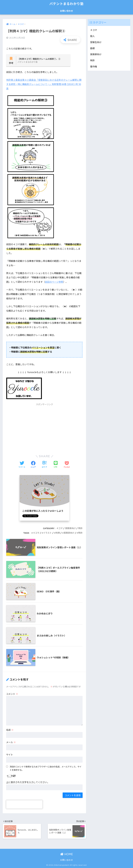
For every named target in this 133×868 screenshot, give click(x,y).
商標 (92, 48)
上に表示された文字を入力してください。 (28, 782)
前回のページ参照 (54, 282)
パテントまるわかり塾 (66, 4)
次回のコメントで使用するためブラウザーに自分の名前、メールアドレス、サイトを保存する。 (46, 768)
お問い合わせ (66, 11)
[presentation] (24, 804)
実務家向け (70, 528)
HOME (67, 854)
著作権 (94, 66)
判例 (58, 533)
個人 (92, 36)
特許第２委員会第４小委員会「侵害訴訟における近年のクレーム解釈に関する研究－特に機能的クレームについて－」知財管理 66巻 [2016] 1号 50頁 (44, 84)
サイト (10, 755)
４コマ (59, 528)
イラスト (47, 533)
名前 (10, 730)
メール (11, 742)
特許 (80, 528)
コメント (12, 694)
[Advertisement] (44, 428)
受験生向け (96, 42)
